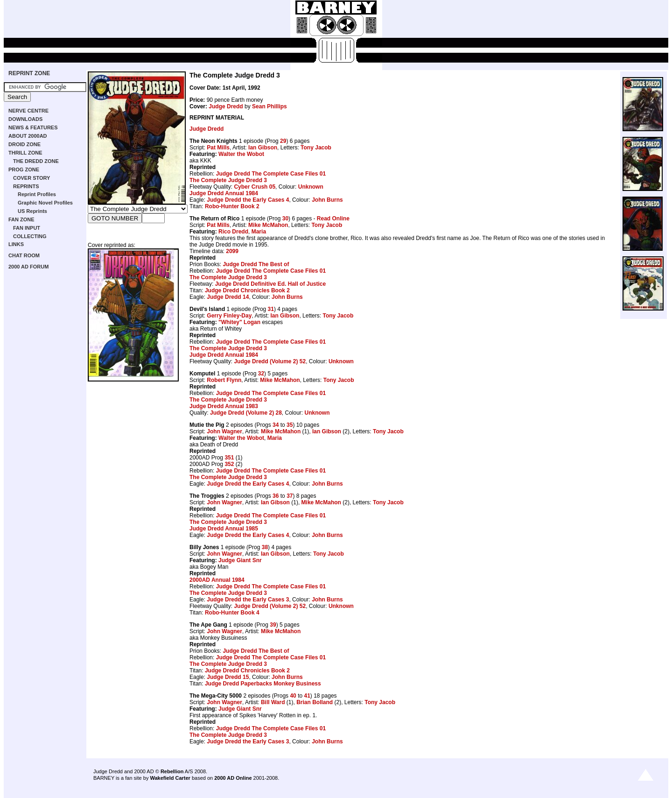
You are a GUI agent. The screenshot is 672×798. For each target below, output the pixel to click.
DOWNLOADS (25, 119)
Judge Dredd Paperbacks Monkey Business (263, 684)
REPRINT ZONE (29, 73)
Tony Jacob (316, 148)
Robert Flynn (224, 380)
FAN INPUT (27, 228)
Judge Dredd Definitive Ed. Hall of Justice (270, 284)
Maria (259, 232)
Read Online (333, 219)
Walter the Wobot (241, 154)
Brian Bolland (315, 702)
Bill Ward (273, 702)
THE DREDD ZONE (36, 161)
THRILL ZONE (25, 153)
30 (285, 219)
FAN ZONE (21, 219)
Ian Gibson (263, 148)
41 (307, 696)
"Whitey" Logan (239, 322)
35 (290, 425)
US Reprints (32, 211)
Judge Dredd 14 (228, 297)
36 (276, 496)
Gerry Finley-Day (229, 316)
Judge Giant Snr (240, 560)
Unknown (311, 187)
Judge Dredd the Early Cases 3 (248, 600)
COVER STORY (31, 178)
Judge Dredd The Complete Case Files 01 (271, 174)
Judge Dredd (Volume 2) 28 (246, 413)
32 (261, 374)
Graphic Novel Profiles (45, 203)
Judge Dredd (226, 106)
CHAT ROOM (24, 255)
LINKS (16, 244)
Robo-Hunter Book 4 (232, 613)
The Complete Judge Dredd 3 (228, 180)
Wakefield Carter (170, 778)
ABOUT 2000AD (28, 136)
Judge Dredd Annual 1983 (224, 406)
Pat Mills (218, 148)
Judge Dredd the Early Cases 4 (248, 200)
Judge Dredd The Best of (256, 264)
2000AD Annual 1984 (217, 580)
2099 (232, 251)
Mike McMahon (268, 225)
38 (265, 547)
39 (273, 625)
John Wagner (224, 431)
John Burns (327, 200)
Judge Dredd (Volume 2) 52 (270, 361)
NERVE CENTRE (28, 111)
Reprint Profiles (37, 194)
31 (271, 309)
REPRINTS (26, 186)
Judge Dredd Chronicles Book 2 (247, 290)
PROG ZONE (24, 169)
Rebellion (172, 771)
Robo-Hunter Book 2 (232, 206)
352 (229, 464)
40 (293, 696)
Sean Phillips (269, 106)
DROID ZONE (24, 144)
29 (283, 141)
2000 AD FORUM (28, 267)
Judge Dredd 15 (228, 677)
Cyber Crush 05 (255, 187)
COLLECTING (30, 236)
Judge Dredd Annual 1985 (224, 529)
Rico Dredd (233, 232)
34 (276, 425)
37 (290, 496)
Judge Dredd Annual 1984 (224, 193)
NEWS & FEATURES (33, 127)
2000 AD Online (233, 778)
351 (229, 458)
